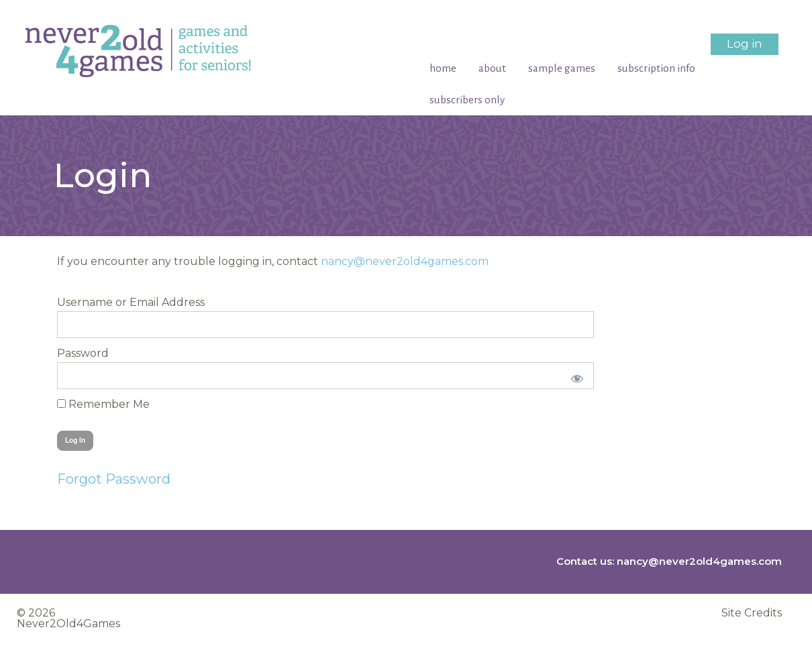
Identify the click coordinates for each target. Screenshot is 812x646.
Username (85, 302)
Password (83, 353)
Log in (745, 44)
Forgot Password (114, 479)
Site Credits (752, 613)
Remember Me (103, 404)
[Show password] (575, 376)
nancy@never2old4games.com (405, 261)
